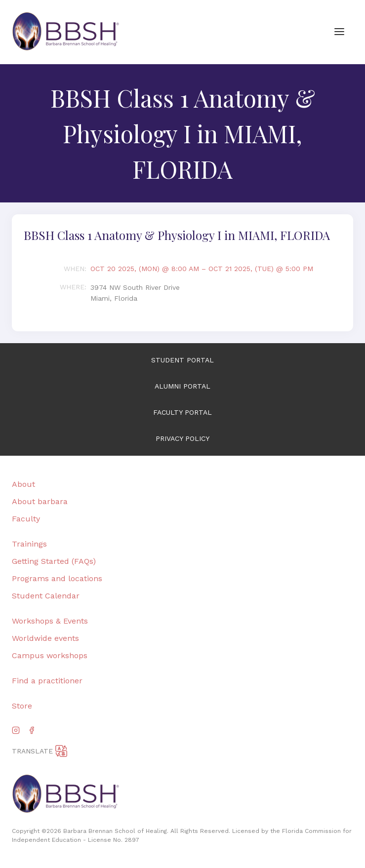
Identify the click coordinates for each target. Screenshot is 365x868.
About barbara (40, 501)
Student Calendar (46, 596)
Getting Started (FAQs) (54, 561)
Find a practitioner (47, 681)
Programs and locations (57, 578)
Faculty (26, 519)
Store (22, 706)
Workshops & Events (50, 621)
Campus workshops (50, 655)
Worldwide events (45, 638)
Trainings (29, 544)
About (23, 484)
